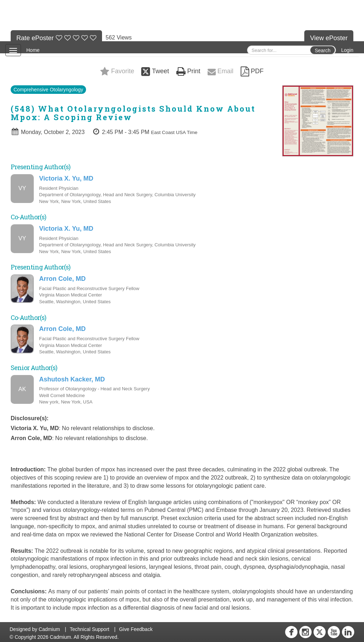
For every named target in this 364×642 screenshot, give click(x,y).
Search (322, 50)
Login (347, 50)
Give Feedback (136, 629)
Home (33, 50)
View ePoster (329, 38)
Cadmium (49, 629)
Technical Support (89, 629)
